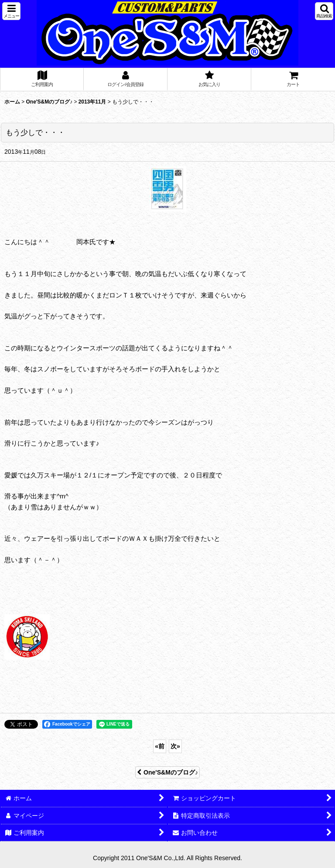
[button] (11, 11)
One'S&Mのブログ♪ (167, 772)
